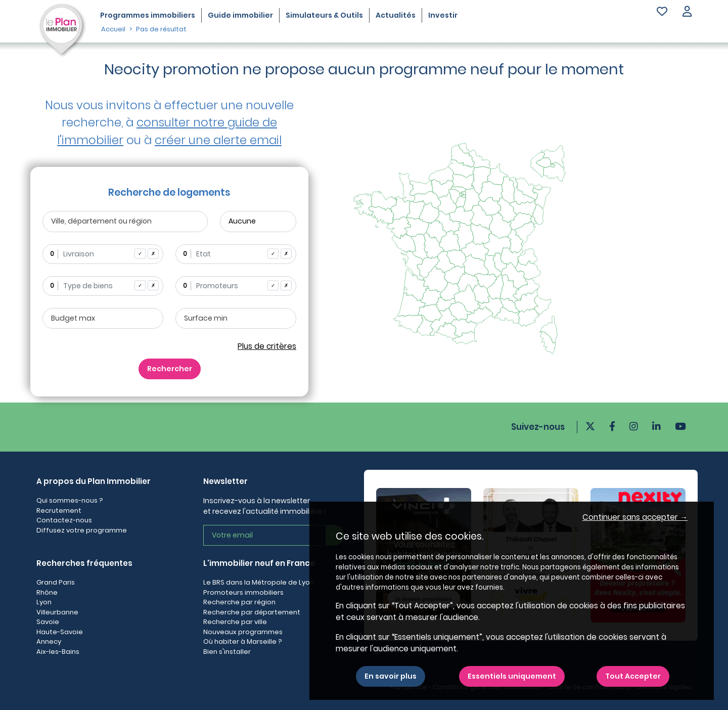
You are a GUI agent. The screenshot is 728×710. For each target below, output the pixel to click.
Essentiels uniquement (512, 676)
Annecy (49, 641)
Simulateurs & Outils (324, 15)
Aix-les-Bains (58, 652)
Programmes (148, 15)
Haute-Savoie (60, 632)
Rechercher (170, 369)
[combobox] (103, 254)
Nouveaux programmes (243, 632)
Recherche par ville (235, 622)
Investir (443, 15)
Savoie (48, 622)
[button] (687, 12)
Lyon (44, 602)
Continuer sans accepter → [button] (635, 517)
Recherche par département (252, 612)
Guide (240, 15)
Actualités (396, 15)
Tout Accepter (633, 676)
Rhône (47, 592)
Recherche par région (239, 602)
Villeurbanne (57, 612)
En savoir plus (391, 676)
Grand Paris (56, 582)
